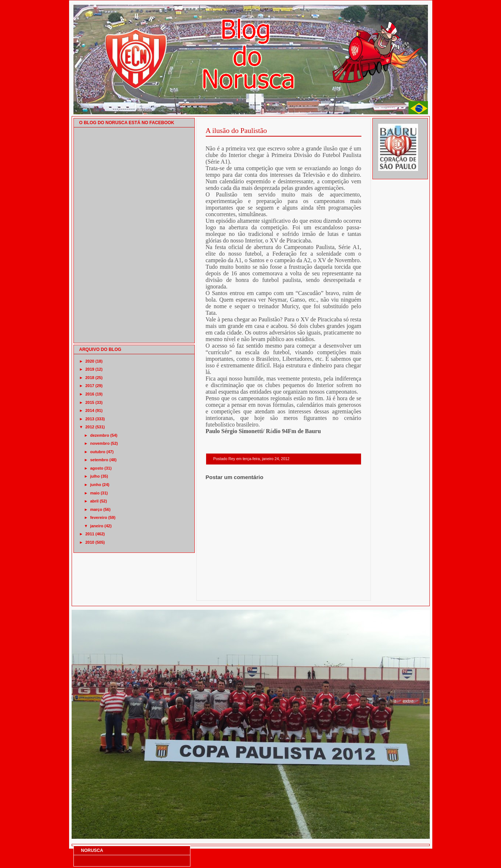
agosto (97, 468)
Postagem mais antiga (342, 591)
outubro (98, 452)
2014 (90, 410)
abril (94, 501)
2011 (90, 534)
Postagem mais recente (226, 591)
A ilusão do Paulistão (236, 130)
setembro (99, 460)
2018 (90, 378)
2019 (90, 369)
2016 (90, 394)
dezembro (100, 435)
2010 (90, 542)
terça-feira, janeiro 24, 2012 (266, 459)
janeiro (97, 526)
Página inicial (285, 591)
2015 (90, 402)
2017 (90, 386)
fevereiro (99, 517)
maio (95, 493)
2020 (90, 361)
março (96, 509)
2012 (90, 427)
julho (95, 476)
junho (96, 485)
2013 (90, 419)
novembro (100, 443)
